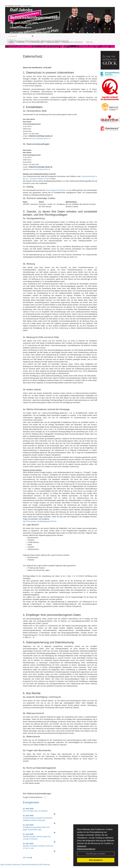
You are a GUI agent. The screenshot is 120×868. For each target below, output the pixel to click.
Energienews (31, 802)
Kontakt (8, 865)
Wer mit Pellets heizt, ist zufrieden (35, 811)
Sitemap (47, 865)
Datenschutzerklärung (86, 849)
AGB (41, 865)
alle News (27, 858)
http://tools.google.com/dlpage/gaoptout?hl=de (40, 521)
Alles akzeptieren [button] (96, 860)
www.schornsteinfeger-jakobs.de (39, 138)
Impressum (82, 846)
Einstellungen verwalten (96, 854)
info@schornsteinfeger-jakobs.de (40, 136)
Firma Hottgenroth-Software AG (57, 190)
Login (2, 865)
